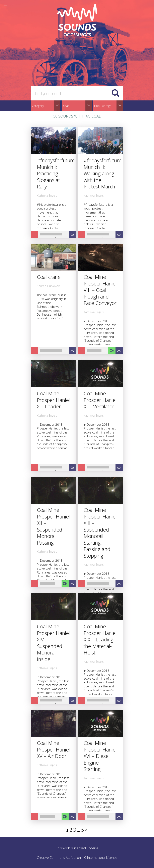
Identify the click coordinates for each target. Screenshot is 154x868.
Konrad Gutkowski (49, 286)
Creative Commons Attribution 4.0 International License (77, 857)
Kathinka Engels (47, 196)
